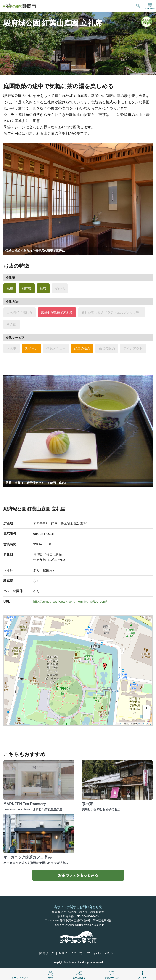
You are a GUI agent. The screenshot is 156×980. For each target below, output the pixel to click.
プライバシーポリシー (102, 953)
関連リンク (47, 953)
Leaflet (119, 724)
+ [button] (146, 709)
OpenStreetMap (145, 724)
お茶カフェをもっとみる (78, 875)
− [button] (146, 716)
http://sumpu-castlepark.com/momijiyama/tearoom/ (70, 602)
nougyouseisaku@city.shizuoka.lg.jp (83, 925)
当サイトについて (71, 953)
